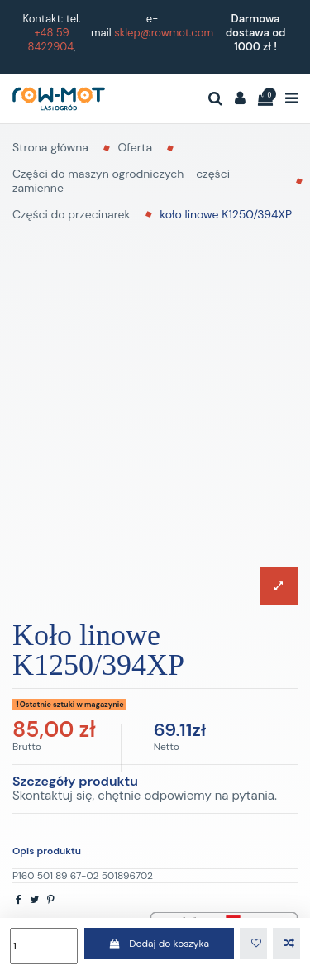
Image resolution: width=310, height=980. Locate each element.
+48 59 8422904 (51, 40)
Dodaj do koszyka (159, 944)
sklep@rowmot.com (164, 33)
